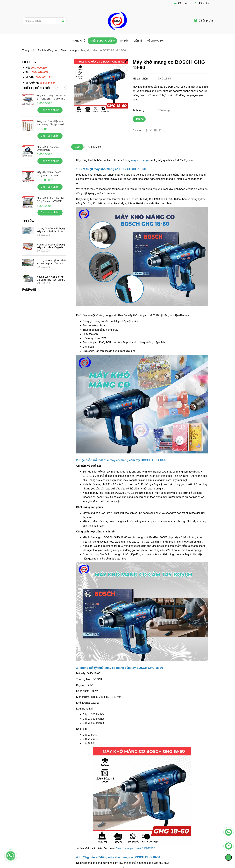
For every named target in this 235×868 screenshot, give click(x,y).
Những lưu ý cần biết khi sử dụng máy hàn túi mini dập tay (51, 280)
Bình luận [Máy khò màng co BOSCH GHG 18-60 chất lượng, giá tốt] (94, 147)
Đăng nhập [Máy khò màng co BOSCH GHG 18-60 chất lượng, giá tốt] (183, 4)
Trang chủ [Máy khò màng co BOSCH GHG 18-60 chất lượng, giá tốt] (78, 41)
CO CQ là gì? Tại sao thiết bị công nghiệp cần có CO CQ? (52, 263)
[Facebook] (146, 130)
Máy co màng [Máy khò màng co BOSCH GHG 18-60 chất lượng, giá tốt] (69, 50)
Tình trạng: (139, 110)
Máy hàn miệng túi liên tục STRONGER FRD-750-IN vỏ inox (52, 99)
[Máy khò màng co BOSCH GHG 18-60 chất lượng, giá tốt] (160, 130)
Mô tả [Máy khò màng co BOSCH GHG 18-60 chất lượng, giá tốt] (77, 147)
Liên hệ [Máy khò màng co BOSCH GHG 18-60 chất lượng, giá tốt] (139, 119)
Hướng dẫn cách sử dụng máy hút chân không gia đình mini (51, 247)
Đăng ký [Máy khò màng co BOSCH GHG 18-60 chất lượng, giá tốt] (202, 4)
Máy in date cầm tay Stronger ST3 (48, 148)
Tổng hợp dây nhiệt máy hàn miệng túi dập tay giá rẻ (51, 124)
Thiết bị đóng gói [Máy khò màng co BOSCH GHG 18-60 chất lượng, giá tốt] (101, 41)
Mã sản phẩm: (141, 79)
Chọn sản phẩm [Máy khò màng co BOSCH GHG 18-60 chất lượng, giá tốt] (50, 110)
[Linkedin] (155, 130)
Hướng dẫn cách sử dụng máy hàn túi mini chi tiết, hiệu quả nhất (51, 231)
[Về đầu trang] (228, 857)
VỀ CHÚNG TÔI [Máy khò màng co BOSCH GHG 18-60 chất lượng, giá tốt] (155, 41)
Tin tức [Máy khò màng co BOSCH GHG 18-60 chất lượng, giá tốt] (124, 41)
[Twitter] (151, 130)
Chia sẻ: (137, 130)
